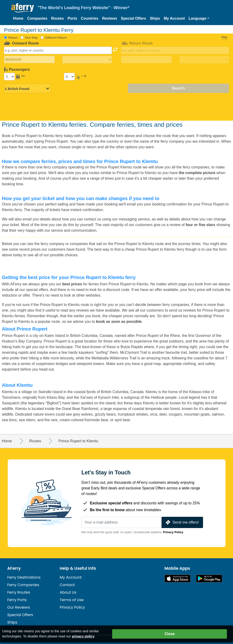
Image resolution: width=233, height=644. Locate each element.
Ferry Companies (23, 585)
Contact (67, 585)
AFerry (14, 568)
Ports (72, 18)
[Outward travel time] (87, 60)
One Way (31, 38)
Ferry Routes (19, 592)
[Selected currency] (27, 89)
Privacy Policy (173, 532)
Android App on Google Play (209, 579)
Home (18, 18)
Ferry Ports (17, 600)
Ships (155, 18)
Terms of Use (72, 600)
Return (13, 38)
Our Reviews (19, 607)
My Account (174, 18)
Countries (90, 18)
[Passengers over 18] (9, 77)
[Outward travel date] (29, 60)
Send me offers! (182, 522)
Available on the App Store (178, 579)
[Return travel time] (204, 60)
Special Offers (133, 18)
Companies (37, 18)
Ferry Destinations (24, 577)
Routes (57, 18)
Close (170, 634)
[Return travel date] (146, 60)
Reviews (110, 18)
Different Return (56, 38)
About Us (68, 592)
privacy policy (83, 636)
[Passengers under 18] (69, 77)
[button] (199, 19)
